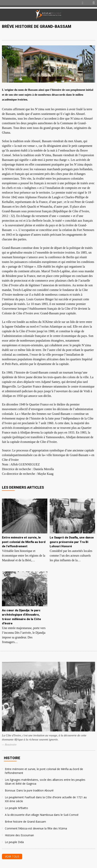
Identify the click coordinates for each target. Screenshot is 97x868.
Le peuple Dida (14, 842)
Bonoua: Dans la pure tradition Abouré (29, 790)
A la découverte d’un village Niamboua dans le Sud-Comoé (42, 815)
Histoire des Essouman (19, 835)
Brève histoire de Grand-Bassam (25, 822)
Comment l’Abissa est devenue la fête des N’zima (36, 828)
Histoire (12, 758)
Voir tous (12, 856)
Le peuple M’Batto (16, 808)
